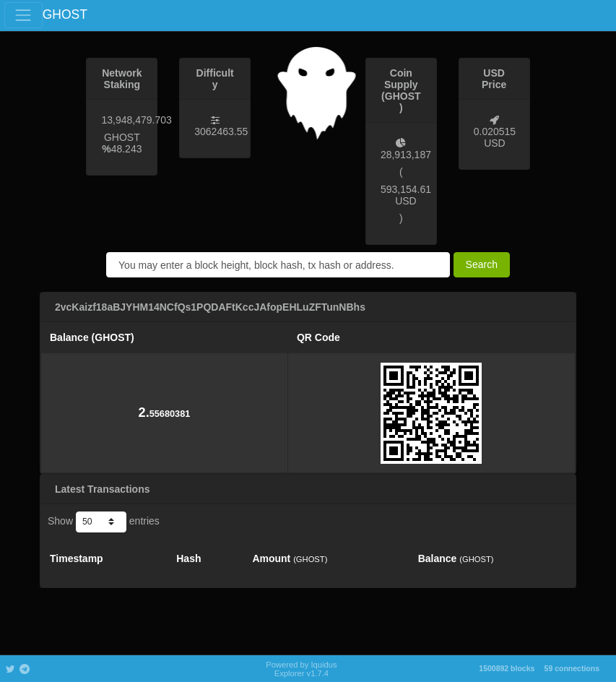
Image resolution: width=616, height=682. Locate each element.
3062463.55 (221, 131)
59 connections (572, 668)
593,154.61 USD (406, 195)
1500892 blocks (507, 668)
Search (482, 264)
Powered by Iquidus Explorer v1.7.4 (301, 669)
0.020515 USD (495, 137)
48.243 (127, 149)
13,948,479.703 (136, 120)
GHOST (65, 14)
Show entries (104, 522)
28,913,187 (406, 155)
